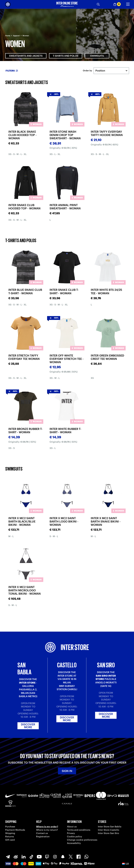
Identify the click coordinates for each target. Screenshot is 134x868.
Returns (10, 837)
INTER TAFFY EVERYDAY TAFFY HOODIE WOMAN (107, 133)
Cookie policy (75, 837)
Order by (88, 71)
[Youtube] (39, 857)
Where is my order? (47, 827)
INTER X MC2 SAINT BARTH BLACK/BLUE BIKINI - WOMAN (22, 521)
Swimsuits (97, 56)
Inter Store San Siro (108, 833)
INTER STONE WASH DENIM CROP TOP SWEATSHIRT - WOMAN (65, 135)
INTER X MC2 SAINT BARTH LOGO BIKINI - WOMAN (64, 521)
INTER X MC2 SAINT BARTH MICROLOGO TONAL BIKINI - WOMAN (25, 590)
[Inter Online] (8, 4)
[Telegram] (8, 857)
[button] (125, 864)
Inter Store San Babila (110, 827)
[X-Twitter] (71, 857)
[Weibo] (16, 857)
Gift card (10, 840)
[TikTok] (31, 857)
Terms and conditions (79, 830)
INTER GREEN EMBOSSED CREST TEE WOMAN (107, 357)
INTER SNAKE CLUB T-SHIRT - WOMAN (64, 291)
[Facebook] (79, 857)
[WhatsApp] (86, 857)
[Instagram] (55, 857)
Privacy (71, 833)
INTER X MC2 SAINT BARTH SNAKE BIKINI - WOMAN (106, 521)
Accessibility (74, 843)
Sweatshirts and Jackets (26, 56)
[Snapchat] (63, 857)
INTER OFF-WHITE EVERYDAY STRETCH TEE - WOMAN (67, 359)
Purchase (10, 827)
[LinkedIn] (24, 857)
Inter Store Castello (109, 830)
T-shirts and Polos (66, 56)
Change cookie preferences (82, 840)
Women (26, 36)
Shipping (10, 833)
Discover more (28, 726)
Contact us (42, 833)
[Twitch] (47, 857)
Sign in (67, 771)
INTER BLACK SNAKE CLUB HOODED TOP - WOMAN (23, 135)
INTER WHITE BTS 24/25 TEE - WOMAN (106, 291)
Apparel (16, 36)
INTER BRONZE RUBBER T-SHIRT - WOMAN (25, 431)
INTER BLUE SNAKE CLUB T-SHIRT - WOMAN (25, 291)
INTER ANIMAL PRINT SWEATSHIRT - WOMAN (65, 207)
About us (72, 827)
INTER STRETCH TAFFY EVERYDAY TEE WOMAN (24, 357)
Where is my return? (47, 830)
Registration (43, 837)
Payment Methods (15, 830)
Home (8, 36)
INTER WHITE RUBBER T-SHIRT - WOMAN (65, 431)
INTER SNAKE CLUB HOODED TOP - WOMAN (24, 207)
